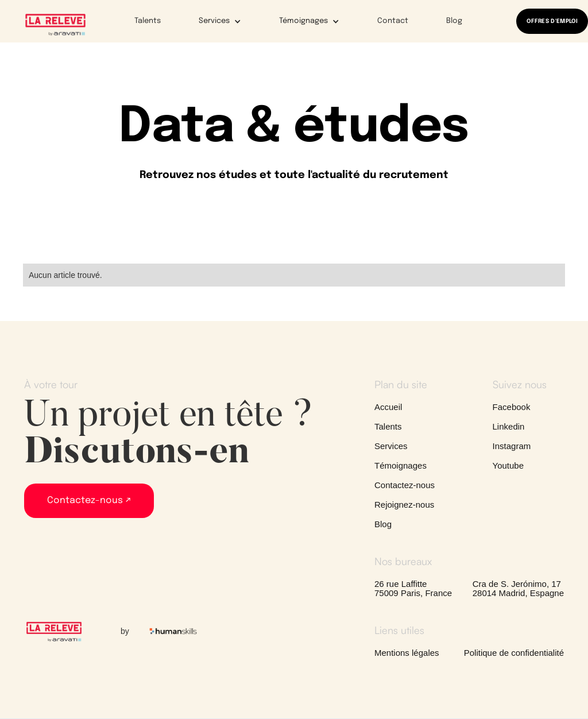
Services (391, 446)
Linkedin (509, 427)
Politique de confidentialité (514, 653)
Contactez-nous (405, 485)
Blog (454, 21)
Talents (148, 21)
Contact (393, 21)
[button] (212, 21)
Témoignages (401, 466)
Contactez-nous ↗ (89, 500)
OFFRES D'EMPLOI (552, 21)
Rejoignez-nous (404, 505)
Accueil (388, 407)
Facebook (512, 407)
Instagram (512, 446)
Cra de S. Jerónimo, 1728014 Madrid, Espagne (518, 589)
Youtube (508, 466)
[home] (55, 24)
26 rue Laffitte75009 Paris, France (413, 589)
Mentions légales (407, 653)
